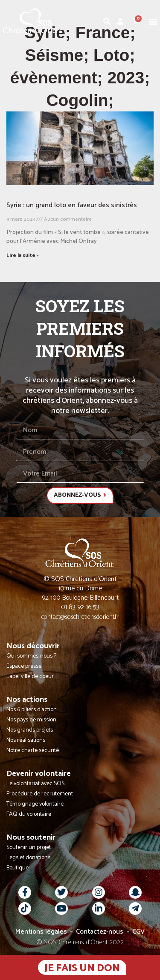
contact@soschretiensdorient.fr (80, 617)
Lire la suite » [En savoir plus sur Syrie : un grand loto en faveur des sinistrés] (23, 255)
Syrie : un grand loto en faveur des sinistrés (72, 205)
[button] (153, 21)
